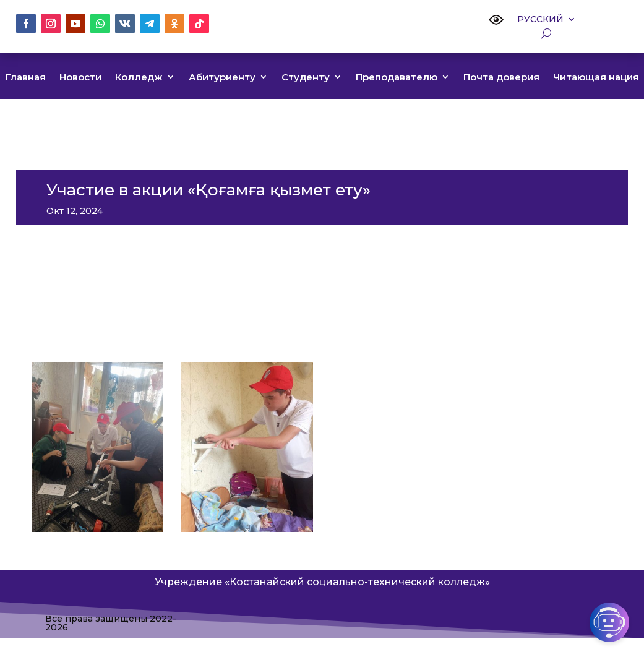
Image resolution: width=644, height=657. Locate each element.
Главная (26, 78)
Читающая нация (596, 78)
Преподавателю (397, 78)
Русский (540, 20)
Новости (80, 78)
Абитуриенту (222, 78)
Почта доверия (501, 78)
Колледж (139, 78)
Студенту (306, 78)
